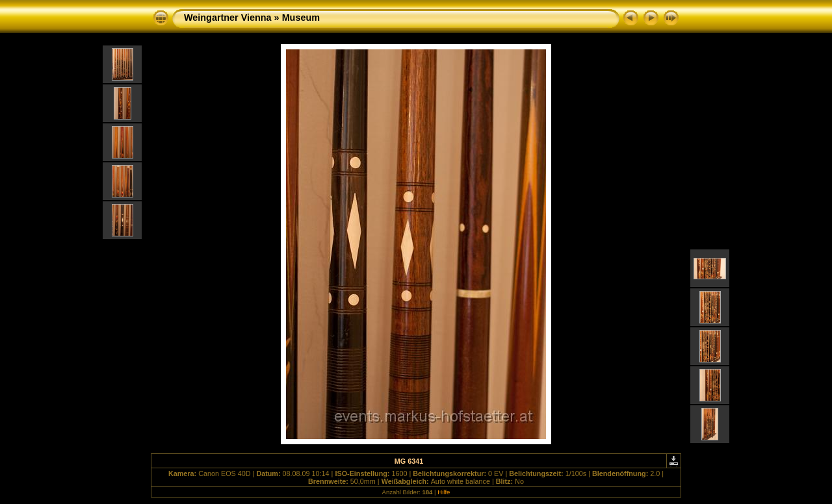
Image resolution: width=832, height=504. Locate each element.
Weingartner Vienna (228, 18)
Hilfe (444, 492)
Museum (301, 18)
